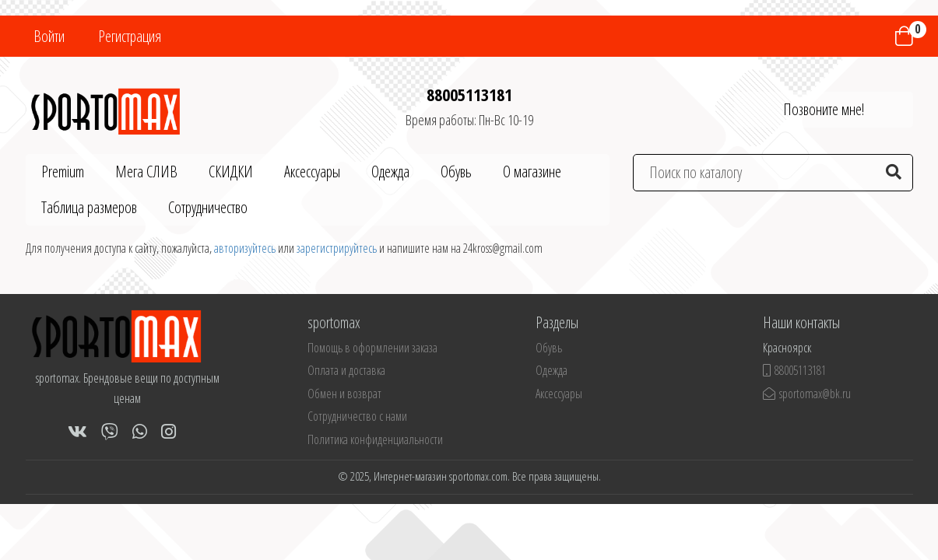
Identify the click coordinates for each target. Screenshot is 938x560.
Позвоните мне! (824, 109)
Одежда (390, 171)
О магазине (532, 171)
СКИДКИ (231, 171)
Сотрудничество (208, 207)
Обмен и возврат (344, 394)
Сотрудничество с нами (357, 416)
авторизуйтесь (245, 248)
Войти (49, 36)
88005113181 (469, 94)
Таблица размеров (89, 207)
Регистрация (130, 36)
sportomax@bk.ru (807, 394)
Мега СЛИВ (146, 171)
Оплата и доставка (346, 370)
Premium (63, 171)
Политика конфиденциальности (375, 439)
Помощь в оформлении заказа (372, 348)
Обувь (456, 171)
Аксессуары (312, 171)
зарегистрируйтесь (337, 248)
